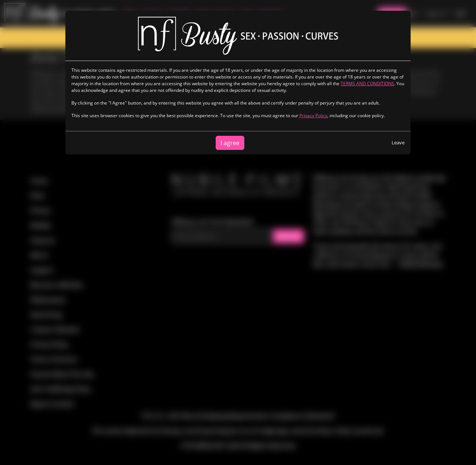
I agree (230, 143)
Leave (398, 142)
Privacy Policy (313, 116)
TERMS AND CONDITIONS (367, 84)
